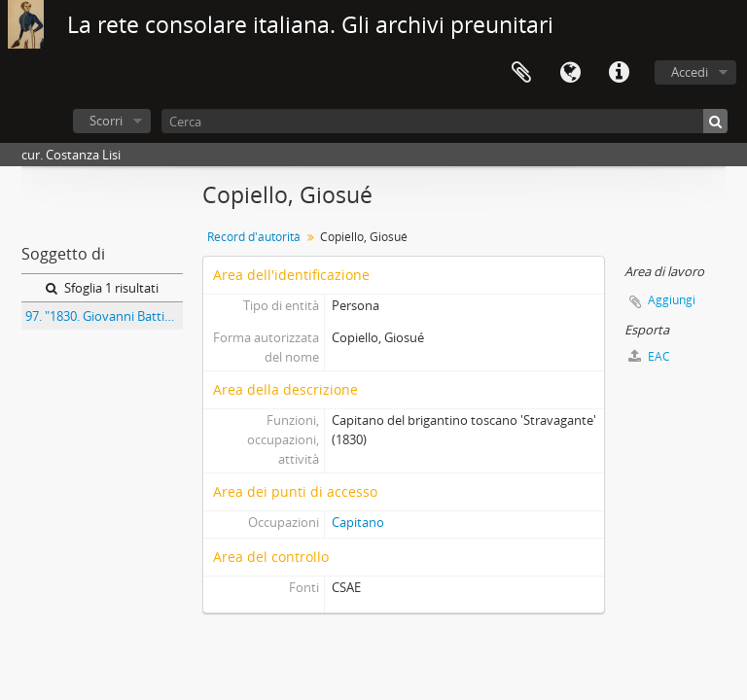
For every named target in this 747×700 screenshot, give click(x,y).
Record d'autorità (254, 237)
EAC (649, 356)
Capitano (358, 522)
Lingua (570, 73)
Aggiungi (672, 300)
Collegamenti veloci (619, 73)
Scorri (106, 121)
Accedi (690, 72)
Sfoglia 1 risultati (102, 288)
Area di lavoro (521, 73)
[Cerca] (445, 121)
